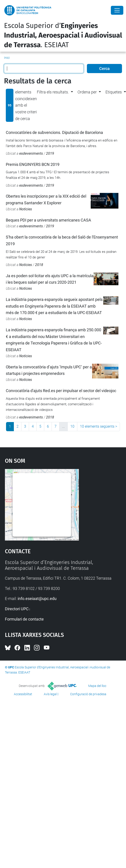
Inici (7, 58)
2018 (39, 265)
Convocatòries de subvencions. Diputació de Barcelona (54, 132)
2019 (50, 153)
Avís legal (50, 694)
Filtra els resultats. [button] (53, 92)
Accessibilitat (23, 694)
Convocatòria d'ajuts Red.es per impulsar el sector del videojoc (61, 391)
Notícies (26, 209)
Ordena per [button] (87, 92)
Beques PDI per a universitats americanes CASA (48, 220)
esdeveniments (31, 153)
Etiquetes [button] (114, 92)
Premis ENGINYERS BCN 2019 (33, 164)
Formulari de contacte (24, 619)
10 (72, 426)
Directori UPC (17, 609)
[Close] (117, 10)
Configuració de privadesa (88, 694)
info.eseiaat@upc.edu (37, 599)
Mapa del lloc (97, 686)
